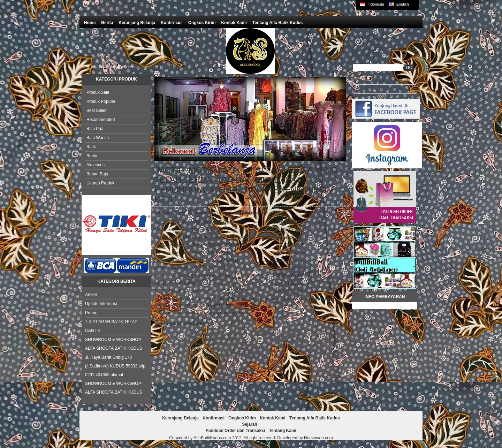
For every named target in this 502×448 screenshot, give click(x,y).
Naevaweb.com (318, 438)
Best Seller (97, 111)
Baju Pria (95, 129)
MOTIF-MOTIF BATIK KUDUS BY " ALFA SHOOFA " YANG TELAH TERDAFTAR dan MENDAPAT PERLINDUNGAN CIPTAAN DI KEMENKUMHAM (248, 336)
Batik (91, 147)
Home (90, 23)
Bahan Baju (97, 174)
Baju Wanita (98, 138)
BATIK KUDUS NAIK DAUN (194, 348)
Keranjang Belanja (137, 23)
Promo (91, 313)
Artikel (91, 295)
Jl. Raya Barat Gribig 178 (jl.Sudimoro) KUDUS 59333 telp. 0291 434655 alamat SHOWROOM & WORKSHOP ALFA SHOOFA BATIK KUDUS (116, 375)
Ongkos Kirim (202, 23)
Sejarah (249, 424)
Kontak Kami (234, 23)
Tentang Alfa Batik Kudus (278, 23)
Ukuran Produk (100, 183)
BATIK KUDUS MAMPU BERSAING (202, 358)
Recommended (101, 120)
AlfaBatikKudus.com (212, 438)
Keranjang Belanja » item (111, 67)
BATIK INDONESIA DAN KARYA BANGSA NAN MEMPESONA (227, 353)
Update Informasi (101, 304)
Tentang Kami (367, 89)
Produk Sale (98, 92)
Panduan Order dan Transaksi (382, 80)
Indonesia (376, 4)
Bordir (92, 156)
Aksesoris (96, 165)
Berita (107, 23)
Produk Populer (101, 101)
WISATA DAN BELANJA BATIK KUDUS (205, 343)
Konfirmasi (172, 23)
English (403, 4)
